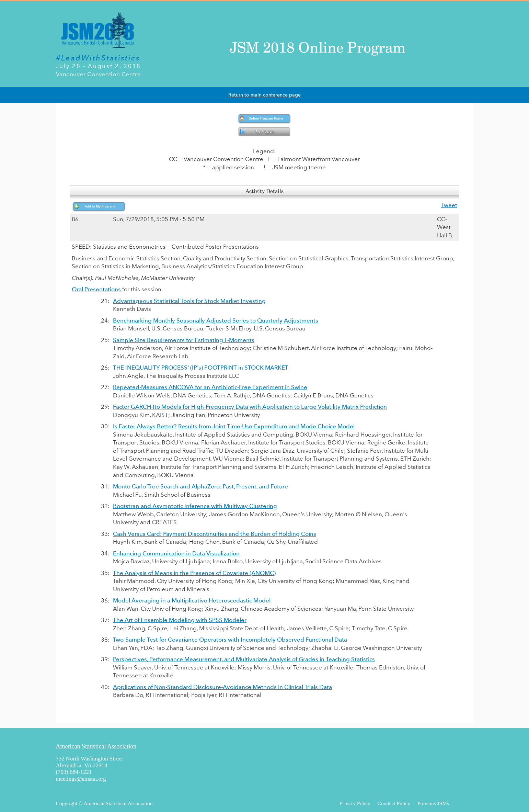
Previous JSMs (433, 803)
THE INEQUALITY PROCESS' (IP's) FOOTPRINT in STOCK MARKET (201, 368)
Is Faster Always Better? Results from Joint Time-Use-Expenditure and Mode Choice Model (234, 426)
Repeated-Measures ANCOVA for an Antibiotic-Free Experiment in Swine (210, 387)
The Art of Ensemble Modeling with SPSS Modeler (180, 620)
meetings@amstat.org (81, 779)
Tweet (449, 205)
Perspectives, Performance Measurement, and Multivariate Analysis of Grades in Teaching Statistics (244, 659)
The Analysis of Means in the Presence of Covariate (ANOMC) (194, 573)
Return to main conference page (264, 95)
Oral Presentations (97, 289)
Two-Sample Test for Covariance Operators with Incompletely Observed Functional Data (230, 640)
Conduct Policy (394, 803)
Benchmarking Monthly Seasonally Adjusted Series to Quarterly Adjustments (216, 320)
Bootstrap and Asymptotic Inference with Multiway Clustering (195, 506)
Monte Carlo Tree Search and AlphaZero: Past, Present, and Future (200, 486)
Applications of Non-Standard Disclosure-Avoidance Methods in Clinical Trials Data (222, 687)
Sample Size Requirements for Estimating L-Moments (184, 340)
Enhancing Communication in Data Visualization (176, 553)
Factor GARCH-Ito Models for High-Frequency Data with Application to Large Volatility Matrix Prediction (250, 407)
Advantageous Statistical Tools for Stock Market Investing (189, 301)
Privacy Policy (355, 803)
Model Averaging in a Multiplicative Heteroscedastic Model (192, 600)
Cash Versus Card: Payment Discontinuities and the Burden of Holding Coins (215, 534)
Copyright (67, 803)
